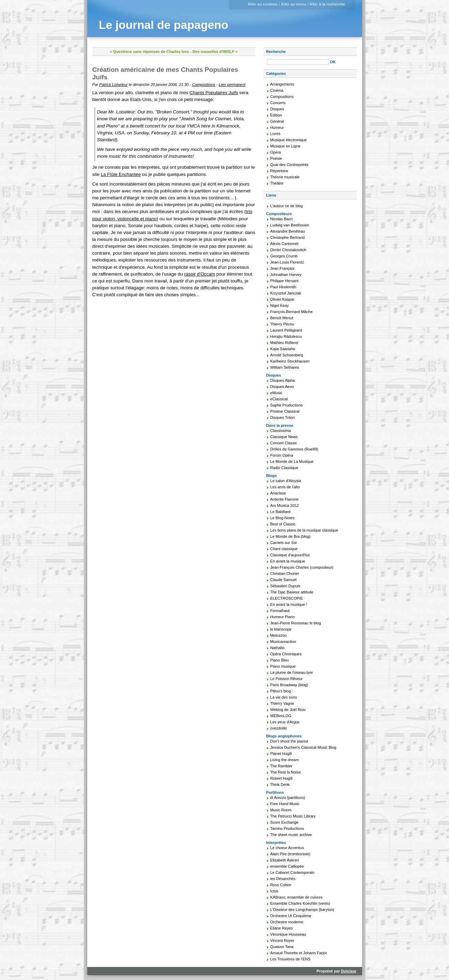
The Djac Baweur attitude (292, 592)
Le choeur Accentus (287, 848)
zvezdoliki (279, 728)
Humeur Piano (283, 617)
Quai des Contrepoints (289, 165)
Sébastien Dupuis (285, 586)
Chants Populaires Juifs (214, 93)
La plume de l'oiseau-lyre (292, 672)
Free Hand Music (285, 804)
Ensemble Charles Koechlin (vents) (300, 903)
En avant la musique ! (289, 604)
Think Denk (280, 784)
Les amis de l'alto (285, 487)
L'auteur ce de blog (287, 206)
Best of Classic (283, 524)
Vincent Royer (282, 940)
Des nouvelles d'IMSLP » (215, 52)
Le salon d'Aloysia (286, 481)
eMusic (276, 393)
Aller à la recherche (327, 4)
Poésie (276, 158)
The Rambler (282, 766)
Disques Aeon (282, 387)
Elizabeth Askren (285, 860)
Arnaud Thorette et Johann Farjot (299, 953)
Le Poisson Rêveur (287, 679)
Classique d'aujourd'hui (290, 555)
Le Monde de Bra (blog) (291, 536)
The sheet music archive (291, 835)
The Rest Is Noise (286, 772)
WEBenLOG (281, 716)
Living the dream (285, 760)
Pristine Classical (285, 411)
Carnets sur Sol (284, 543)
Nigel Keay (280, 305)
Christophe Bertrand (288, 237)
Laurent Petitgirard (286, 330)
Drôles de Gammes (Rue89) (294, 449)
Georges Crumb (284, 256)
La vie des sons (284, 697)
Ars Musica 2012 (285, 505)
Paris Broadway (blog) (289, 685)
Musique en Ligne (285, 146)
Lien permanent (232, 85)
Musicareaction (283, 642)
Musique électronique (289, 140)
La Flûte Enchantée (121, 174)
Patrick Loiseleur (114, 85)
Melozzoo (279, 635)
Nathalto (278, 648)
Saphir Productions (287, 405)
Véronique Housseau (288, 934)
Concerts (278, 103)
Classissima (281, 431)
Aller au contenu (263, 4)
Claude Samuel (284, 580)
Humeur (277, 127)
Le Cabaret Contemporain (293, 872)
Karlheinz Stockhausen (290, 361)
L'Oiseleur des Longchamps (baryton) (302, 910)
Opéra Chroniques (286, 654)
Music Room (281, 810)
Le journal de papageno (164, 25)
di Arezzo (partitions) (288, 798)
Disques (277, 109)
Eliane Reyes (282, 928)
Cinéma (277, 90)
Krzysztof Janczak (286, 293)
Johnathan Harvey (286, 275)
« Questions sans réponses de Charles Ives (150, 52)
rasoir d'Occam (200, 274)
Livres (276, 134)
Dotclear (349, 971)
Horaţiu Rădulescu (286, 336)
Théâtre (277, 183)
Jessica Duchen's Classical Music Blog (303, 747)
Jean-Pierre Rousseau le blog (296, 623)
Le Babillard (280, 512)
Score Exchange (284, 822)
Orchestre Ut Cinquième (291, 916)
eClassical (279, 399)
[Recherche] (298, 62)
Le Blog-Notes (283, 518)
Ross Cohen (281, 885)
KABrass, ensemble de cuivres (296, 897)
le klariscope (281, 629)
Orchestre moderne (287, 922)
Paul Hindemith (283, 287)
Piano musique (283, 666)
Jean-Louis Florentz (287, 262)
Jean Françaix (282, 268)
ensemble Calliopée (287, 866)
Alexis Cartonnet (284, 244)
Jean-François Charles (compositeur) (302, 567)
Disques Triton (283, 417)
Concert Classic (284, 443)
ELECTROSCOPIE (287, 598)
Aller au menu (294, 4)
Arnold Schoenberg (287, 355)
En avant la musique (288, 561)
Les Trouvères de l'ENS (290, 959)
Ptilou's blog (281, 691)
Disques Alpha (283, 380)
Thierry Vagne (282, 703)
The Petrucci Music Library (293, 816)
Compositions (204, 85)
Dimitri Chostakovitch (288, 250)
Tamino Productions (287, 828)
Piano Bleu (280, 660)
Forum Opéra (282, 455)
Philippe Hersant (284, 281)
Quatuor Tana (282, 947)
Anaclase (278, 493)
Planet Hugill (281, 754)
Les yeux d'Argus (285, 722)
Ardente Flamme (285, 499)
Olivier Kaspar (282, 299)
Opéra (276, 152)
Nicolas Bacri (282, 219)
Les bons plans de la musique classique (304, 530)
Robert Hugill (282, 778)
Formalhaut (280, 611)
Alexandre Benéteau (288, 231)
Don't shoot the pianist (289, 741)
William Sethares (285, 367)
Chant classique (284, 549)
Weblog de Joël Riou (288, 710)
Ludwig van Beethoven (290, 225)
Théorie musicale (285, 177)
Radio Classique (284, 468)
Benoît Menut (282, 318)
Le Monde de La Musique (292, 461)
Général (277, 121)
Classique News (284, 437)
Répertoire (279, 171)
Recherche (276, 52)
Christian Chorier (285, 573)
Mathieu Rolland (284, 343)
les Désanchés (283, 879)
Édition (276, 115)
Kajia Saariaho (283, 349)
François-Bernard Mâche (291, 312)
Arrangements (282, 84)
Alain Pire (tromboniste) (290, 854)
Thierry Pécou (282, 324)
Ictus (274, 891)
